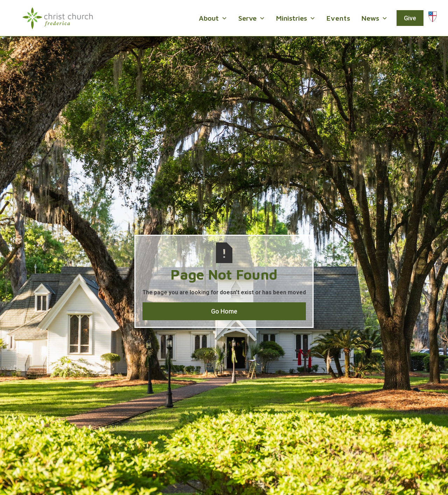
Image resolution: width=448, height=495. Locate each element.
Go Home (224, 311)
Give (410, 18)
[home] (58, 18)
